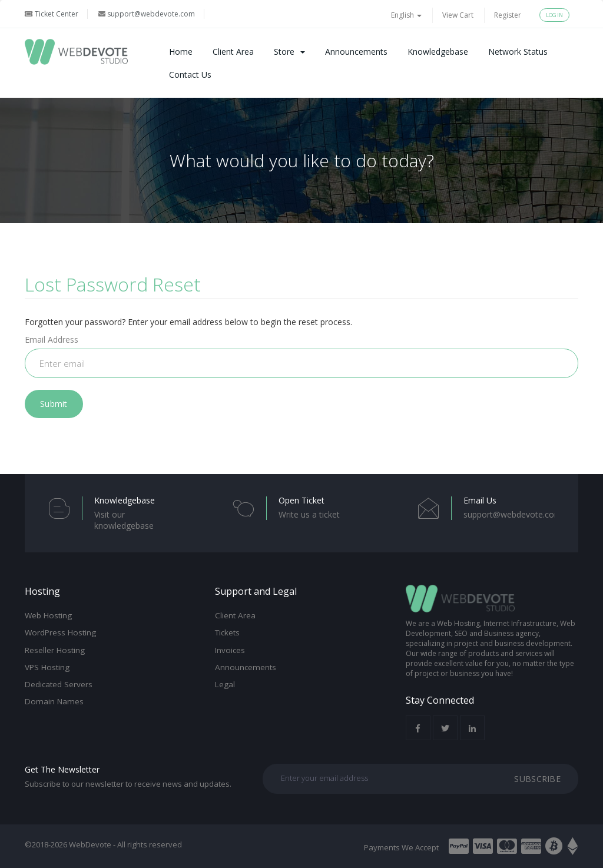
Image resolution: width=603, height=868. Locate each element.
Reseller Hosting (55, 650)
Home (181, 52)
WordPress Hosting (60, 632)
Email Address (52, 339)
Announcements (356, 52)
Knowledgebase (438, 52)
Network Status (518, 52)
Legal (225, 684)
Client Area (233, 52)
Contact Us (190, 74)
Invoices (230, 650)
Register (508, 15)
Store (289, 52)
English (406, 15)
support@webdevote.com (147, 14)
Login (554, 15)
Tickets (227, 632)
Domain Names (54, 701)
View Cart (458, 15)
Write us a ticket (309, 514)
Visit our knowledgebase (124, 520)
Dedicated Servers (59, 684)
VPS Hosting (47, 667)
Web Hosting (48, 615)
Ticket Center (52, 14)
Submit (54, 404)
